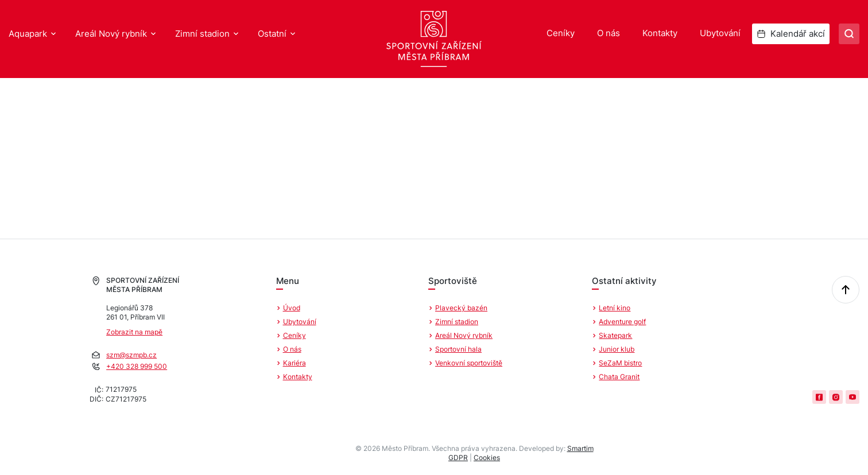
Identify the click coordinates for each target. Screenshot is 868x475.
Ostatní (272, 34)
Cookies (487, 458)
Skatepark (615, 335)
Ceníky (561, 33)
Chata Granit (619, 377)
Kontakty (660, 33)
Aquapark (28, 34)
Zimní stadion (202, 34)
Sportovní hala (458, 349)
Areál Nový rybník (111, 34)
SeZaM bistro (620, 363)
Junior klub (617, 349)
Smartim (580, 448)
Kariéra (294, 363)
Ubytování (720, 33)
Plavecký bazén (461, 308)
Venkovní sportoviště (469, 363)
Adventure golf (622, 322)
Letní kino (615, 308)
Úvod (292, 308)
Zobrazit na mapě (134, 332)
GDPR (458, 458)
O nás (609, 33)
